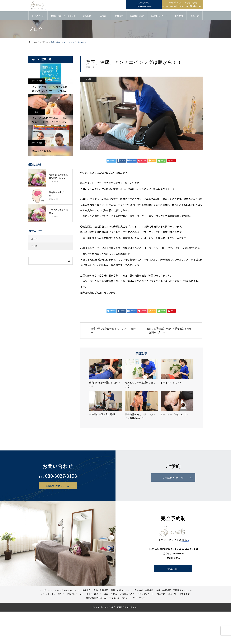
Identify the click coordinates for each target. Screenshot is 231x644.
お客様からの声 (137, 16)
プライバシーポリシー (120, 598)
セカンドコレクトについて (63, 16)
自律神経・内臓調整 (144, 591)
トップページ (38, 16)
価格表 (103, 16)
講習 (37, 113)
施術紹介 (87, 16)
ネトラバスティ (94, 594)
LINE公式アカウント (173, 478)
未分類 (34, 239)
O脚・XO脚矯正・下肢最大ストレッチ (174, 591)
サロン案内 (173, 569)
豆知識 (88, 80)
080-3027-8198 (61, 476)
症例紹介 (119, 16)
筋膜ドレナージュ (75, 594)
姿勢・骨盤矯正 (101, 591)
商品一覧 (195, 16)
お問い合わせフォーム (58, 486)
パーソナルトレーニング (53, 594)
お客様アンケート (159, 16)
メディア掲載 (37, 82)
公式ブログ (184, 594)
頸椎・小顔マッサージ (121, 591)
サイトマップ (139, 598)
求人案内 (179, 16)
